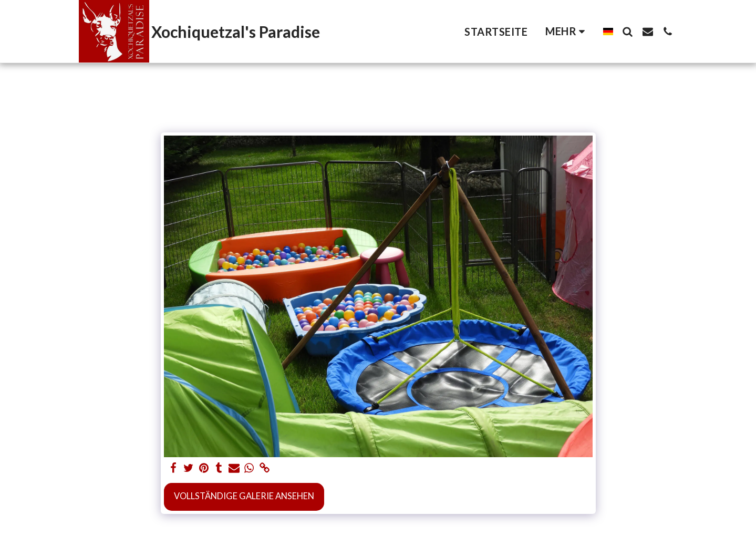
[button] (628, 31)
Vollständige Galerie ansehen (244, 496)
